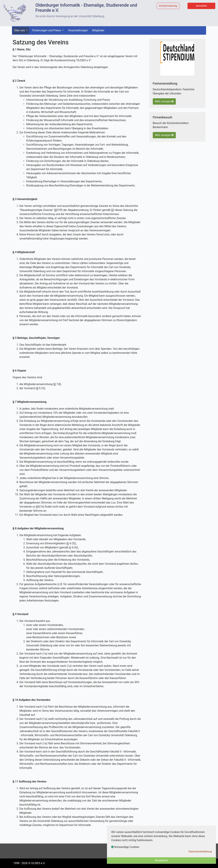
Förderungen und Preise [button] (47, 30)
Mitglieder (98, 30)
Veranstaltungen (78, 30)
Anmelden (201, 6)
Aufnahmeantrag (168, 6)
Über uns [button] (20, 30)
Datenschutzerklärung (200, 852)
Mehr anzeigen (164, 101)
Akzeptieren (161, 860)
